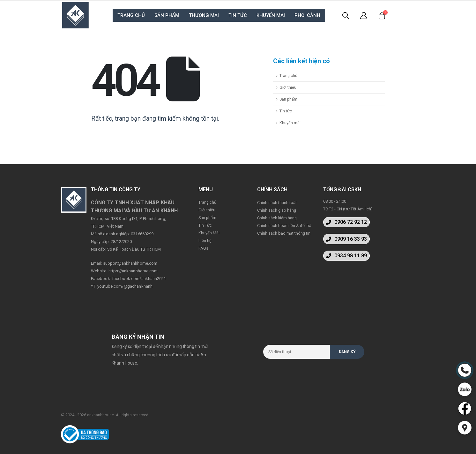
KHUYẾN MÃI (271, 15)
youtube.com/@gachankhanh (125, 286)
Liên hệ (205, 241)
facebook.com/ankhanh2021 (139, 279)
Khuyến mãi (290, 123)
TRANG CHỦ (131, 15)
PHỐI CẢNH (307, 15)
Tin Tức (205, 225)
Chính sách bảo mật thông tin (284, 233)
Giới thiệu (288, 87)
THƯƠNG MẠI (204, 15)
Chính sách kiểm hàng (277, 218)
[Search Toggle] (346, 16)
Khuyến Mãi (209, 233)
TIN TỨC (238, 15)
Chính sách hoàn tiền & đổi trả (284, 226)
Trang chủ (288, 76)
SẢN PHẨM (167, 15)
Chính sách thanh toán (277, 203)
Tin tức (286, 111)
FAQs (203, 248)
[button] (346, 222)
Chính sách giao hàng (277, 210)
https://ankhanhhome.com (133, 271)
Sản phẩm (288, 99)
